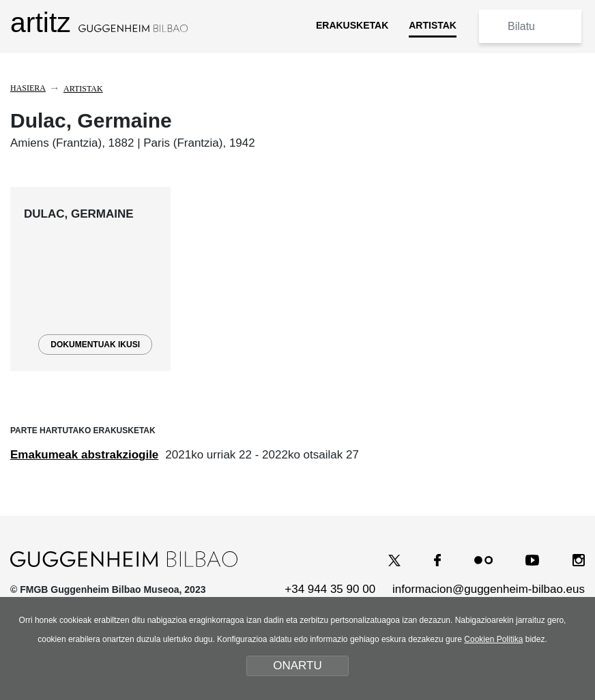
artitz (99, 23)
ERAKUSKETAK (352, 25)
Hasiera (28, 88)
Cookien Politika (493, 639)
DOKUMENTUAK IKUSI (95, 345)
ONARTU (297, 666)
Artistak (83, 89)
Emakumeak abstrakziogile (84, 455)
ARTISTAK (433, 25)
